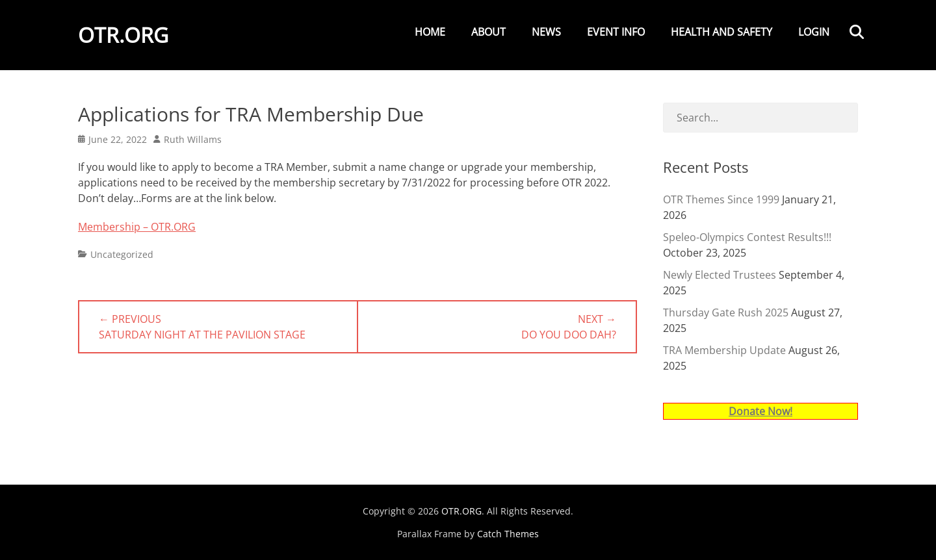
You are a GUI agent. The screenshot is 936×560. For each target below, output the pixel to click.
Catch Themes (508, 534)
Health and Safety (721, 32)
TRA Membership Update (724, 350)
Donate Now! (760, 411)
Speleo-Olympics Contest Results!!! (747, 237)
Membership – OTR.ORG (137, 227)
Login (814, 32)
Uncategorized (122, 254)
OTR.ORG (123, 35)
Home (430, 32)
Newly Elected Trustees (720, 275)
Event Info (616, 32)
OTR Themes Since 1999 (721, 199)
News (546, 32)
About (488, 32)
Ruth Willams (193, 139)
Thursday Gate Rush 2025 (726, 312)
